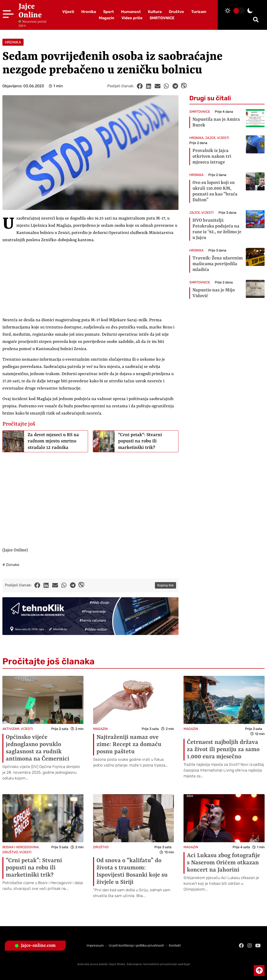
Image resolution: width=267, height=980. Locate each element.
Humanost (131, 12)
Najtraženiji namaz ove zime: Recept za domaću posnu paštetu (129, 745)
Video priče (132, 18)
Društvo (176, 12)
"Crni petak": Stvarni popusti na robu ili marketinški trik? (140, 441)
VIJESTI (223, 138)
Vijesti (68, 12)
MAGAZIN (100, 729)
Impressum (95, 945)
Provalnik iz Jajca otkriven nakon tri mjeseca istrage (212, 157)
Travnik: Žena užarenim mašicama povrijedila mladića (218, 264)
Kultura (155, 12)
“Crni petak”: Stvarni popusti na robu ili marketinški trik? (34, 868)
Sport (108, 12)
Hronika (89, 12)
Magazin (107, 18)
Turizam (199, 12)
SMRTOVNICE (162, 18)
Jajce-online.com (38, 946)
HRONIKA (13, 42)
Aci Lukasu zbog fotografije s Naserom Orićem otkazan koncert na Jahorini (223, 863)
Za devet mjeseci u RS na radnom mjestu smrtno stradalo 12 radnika (53, 441)
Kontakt (175, 945)
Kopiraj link (165, 585)
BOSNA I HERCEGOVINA (21, 847)
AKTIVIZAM (11, 729)
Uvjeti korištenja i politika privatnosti (136, 945)
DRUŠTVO (10, 852)
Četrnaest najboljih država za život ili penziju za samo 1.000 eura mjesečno (223, 750)
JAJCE (210, 138)
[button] (256, 20)
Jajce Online (30, 11)
